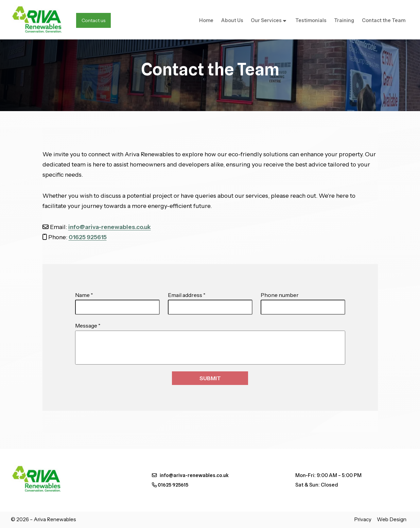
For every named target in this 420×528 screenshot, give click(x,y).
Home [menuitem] (206, 20)
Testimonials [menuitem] (311, 20)
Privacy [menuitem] (363, 519)
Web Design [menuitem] (392, 519)
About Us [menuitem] (232, 20)
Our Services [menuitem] (266, 20)
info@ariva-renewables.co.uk (110, 227)
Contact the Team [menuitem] (384, 20)
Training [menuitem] (344, 20)
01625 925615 (88, 237)
